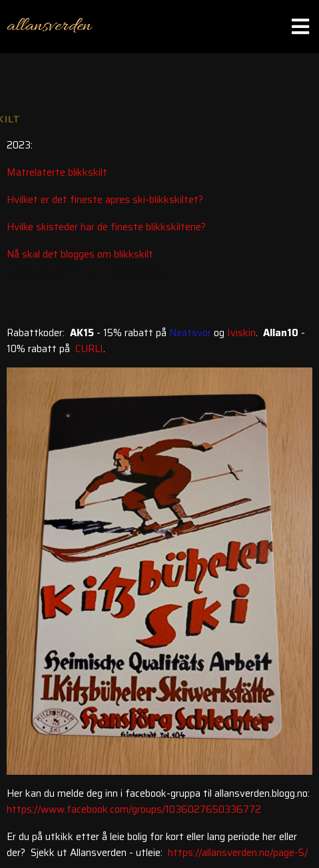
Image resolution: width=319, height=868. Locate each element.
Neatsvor (190, 333)
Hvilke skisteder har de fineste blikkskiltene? (106, 227)
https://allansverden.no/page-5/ (238, 853)
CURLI (89, 349)
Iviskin (241, 333)
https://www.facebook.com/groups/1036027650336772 (134, 809)
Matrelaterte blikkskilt (57, 172)
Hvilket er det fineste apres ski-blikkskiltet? (105, 200)
